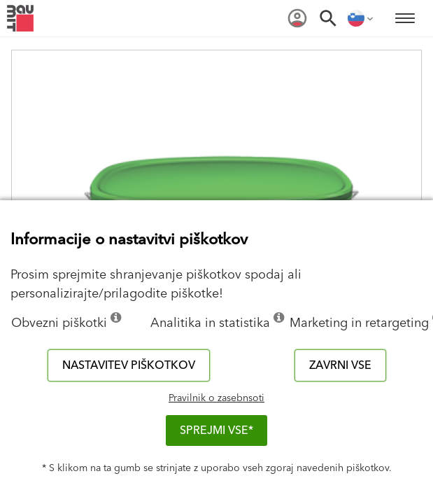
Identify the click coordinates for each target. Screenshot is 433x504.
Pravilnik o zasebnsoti (216, 398)
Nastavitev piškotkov (129, 365)
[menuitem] (297, 18)
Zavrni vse (340, 365)
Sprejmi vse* (216, 430)
